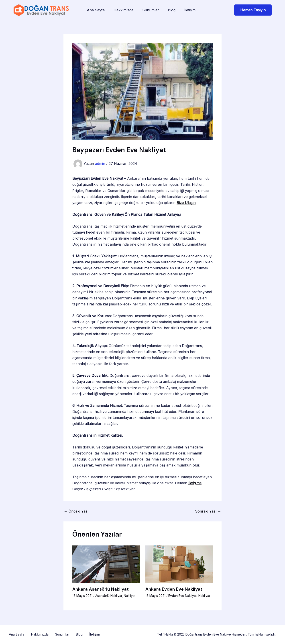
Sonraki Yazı (208, 511)
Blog (172, 10)
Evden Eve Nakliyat (182, 596)
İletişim (190, 10)
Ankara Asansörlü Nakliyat (101, 589)
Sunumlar (151, 10)
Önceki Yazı (76, 511)
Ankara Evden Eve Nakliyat (174, 589)
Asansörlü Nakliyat (109, 596)
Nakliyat (130, 596)
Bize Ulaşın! (186, 203)
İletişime (195, 483)
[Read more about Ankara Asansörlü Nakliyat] (106, 564)
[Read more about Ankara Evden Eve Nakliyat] (179, 564)
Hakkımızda (123, 10)
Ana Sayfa (96, 10)
